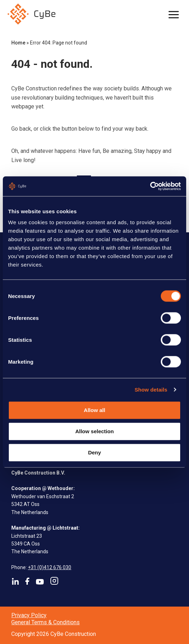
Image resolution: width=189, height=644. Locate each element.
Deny (95, 452)
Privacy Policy (29, 615)
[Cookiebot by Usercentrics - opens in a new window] (150, 186)
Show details (151, 389)
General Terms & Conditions (45, 622)
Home (18, 43)
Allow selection (94, 431)
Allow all (95, 410)
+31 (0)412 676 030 (50, 567)
